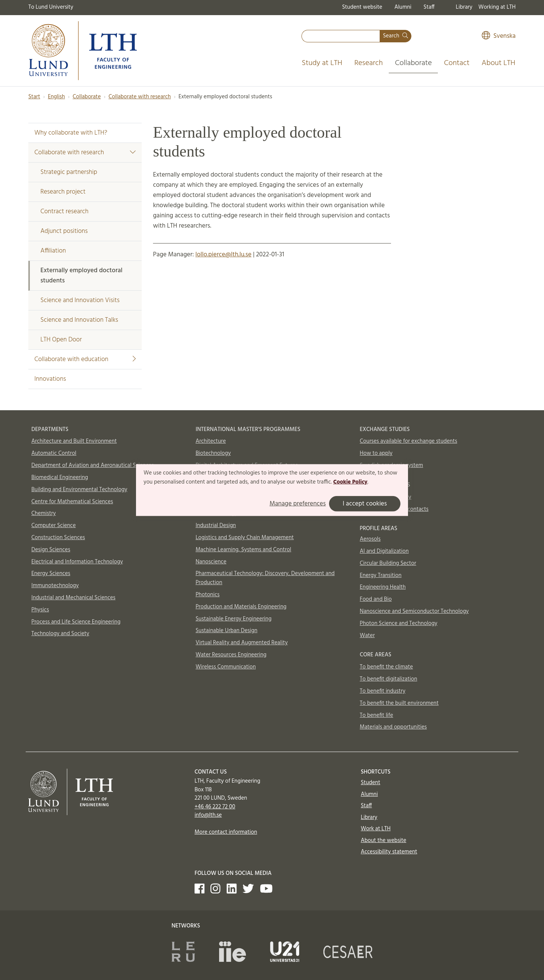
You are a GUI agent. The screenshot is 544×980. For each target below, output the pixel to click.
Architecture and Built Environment (74, 441)
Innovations (50, 379)
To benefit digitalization (388, 679)
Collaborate (413, 63)
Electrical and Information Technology (77, 562)
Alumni (403, 7)
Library (464, 7)
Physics (40, 610)
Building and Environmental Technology (79, 490)
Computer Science (54, 526)
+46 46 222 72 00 (215, 807)
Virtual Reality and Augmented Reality (242, 643)
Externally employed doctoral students (81, 276)
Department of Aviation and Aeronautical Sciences (93, 465)
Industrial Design (216, 526)
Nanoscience (211, 562)
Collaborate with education (85, 359)
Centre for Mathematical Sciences (72, 502)
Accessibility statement (389, 852)
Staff (429, 7)
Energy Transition (380, 575)
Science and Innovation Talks (79, 320)
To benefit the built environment (399, 703)
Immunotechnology (55, 586)
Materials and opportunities (393, 727)
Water (367, 636)
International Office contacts (394, 509)
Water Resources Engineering (231, 655)
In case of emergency (385, 497)
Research (369, 63)
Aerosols (370, 539)
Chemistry (44, 513)
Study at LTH (322, 63)
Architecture (211, 441)
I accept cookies (365, 503)
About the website (383, 840)
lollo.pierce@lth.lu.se (223, 255)
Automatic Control (54, 453)
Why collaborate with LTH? (71, 133)
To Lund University (51, 7)
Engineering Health (382, 587)
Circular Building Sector (388, 563)
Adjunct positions (64, 231)
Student (370, 783)
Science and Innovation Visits (80, 300)
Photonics (208, 595)
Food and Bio (376, 599)
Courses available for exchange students (408, 441)
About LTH (498, 63)
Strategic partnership (69, 172)
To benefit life (376, 715)
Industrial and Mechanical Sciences (73, 598)
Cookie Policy (350, 482)
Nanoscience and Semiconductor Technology (414, 611)
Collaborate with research (140, 97)
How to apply (376, 453)
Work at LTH (376, 829)
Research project (63, 192)
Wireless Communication (226, 667)
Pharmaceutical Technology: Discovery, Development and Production (265, 578)
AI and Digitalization (384, 551)
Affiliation (53, 251)
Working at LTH (497, 7)
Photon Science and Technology (398, 623)
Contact (457, 63)
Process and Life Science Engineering (76, 622)
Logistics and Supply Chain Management (245, 538)
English (56, 97)
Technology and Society (60, 634)
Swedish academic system (391, 465)
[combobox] (341, 36)
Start (34, 97)
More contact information (226, 832)
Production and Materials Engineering (241, 607)
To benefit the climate (386, 667)
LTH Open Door (61, 340)
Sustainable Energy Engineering (234, 619)
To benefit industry (382, 691)
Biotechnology (213, 453)
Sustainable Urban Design (227, 631)
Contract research (64, 212)
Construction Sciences (58, 538)
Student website (362, 7)
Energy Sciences (51, 574)
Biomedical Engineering (60, 478)
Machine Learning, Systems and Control (243, 550)
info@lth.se (208, 815)
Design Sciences (51, 550)
